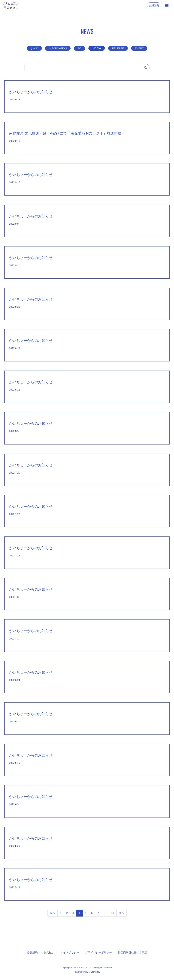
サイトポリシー (70, 952)
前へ (52, 913)
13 (113, 913)
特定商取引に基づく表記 (133, 952)
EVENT (141, 48)
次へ (122, 913)
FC (80, 48)
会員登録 (154, 5)
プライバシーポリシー (99, 952)
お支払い (49, 952)
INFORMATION (57, 48)
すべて (33, 48)
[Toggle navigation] (167, 6)
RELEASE (119, 48)
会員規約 (32, 952)
